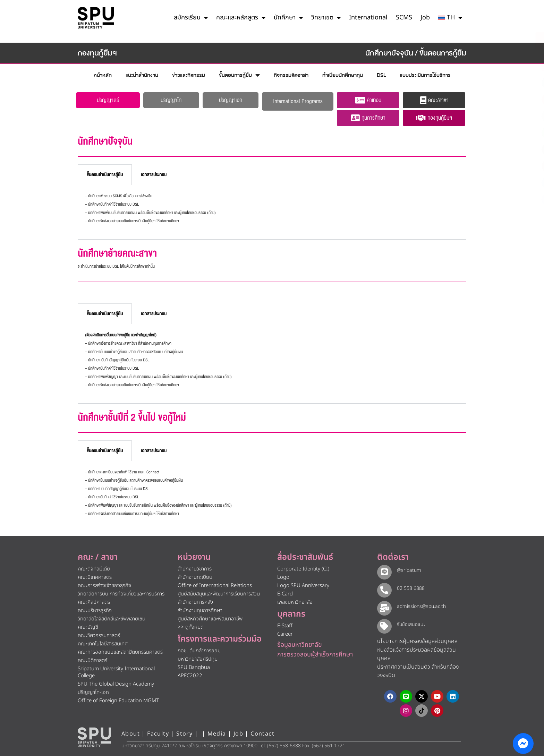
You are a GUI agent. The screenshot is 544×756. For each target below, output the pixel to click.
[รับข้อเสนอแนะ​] (383, 624)
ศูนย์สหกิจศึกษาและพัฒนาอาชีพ (210, 619)
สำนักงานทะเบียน (195, 577)
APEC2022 (190, 676)
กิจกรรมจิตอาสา (291, 75)
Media (218, 732)
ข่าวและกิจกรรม (189, 75)
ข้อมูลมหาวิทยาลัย (300, 645)
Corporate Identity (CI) (303, 569)
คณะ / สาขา (98, 557)
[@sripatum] (383, 571)
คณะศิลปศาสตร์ (94, 602)
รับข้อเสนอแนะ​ (408, 623)
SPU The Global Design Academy (116, 684)
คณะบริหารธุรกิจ (95, 611)
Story (184, 732)
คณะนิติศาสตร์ (92, 660)
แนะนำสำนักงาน (142, 75)
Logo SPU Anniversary (303, 586)
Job (425, 18)
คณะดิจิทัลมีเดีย (94, 569)
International (368, 18)
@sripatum (406, 570)
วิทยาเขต (326, 18)
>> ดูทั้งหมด (191, 627)
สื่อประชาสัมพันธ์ (305, 557)
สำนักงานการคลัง (195, 602)
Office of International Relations (215, 586)
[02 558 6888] (383, 589)
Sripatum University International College (116, 672)
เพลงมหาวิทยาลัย (295, 602)
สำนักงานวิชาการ (195, 569)
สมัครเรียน (191, 18)
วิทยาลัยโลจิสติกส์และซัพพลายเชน (112, 619)
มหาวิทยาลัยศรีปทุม (198, 659)
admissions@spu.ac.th (419, 605)
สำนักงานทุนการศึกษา (200, 611)
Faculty (158, 732)
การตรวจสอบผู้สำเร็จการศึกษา (315, 655)
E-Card (285, 594)
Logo (283, 577)
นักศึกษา (288, 18)
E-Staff (285, 626)
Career (285, 634)
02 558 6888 (408, 588)
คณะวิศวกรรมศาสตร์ (99, 635)
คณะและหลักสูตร (241, 18)
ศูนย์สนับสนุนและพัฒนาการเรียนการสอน (219, 594)
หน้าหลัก (103, 75)
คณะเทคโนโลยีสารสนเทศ (103, 644)
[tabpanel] (272, 212)
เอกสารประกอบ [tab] (154, 175)
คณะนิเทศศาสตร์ (95, 577)
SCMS (404, 18)
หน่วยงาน (194, 557)
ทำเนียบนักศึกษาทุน (343, 75)
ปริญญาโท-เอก (93, 692)
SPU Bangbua (194, 667)
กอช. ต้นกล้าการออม (199, 651)
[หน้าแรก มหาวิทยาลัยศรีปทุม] (94, 736)
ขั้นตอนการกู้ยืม (239, 75)
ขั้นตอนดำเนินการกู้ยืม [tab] (105, 175)
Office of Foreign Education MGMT (118, 701)
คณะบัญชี (88, 627)
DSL (381, 75)
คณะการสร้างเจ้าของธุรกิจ (104, 586)
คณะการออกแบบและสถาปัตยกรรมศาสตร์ (120, 652)
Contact (262, 732)
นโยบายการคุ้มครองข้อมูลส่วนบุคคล (417, 639)
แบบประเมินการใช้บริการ (425, 75)
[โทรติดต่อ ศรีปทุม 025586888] (507, 62)
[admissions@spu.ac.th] (383, 606)
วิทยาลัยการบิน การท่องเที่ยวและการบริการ (121, 594)
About (131, 732)
